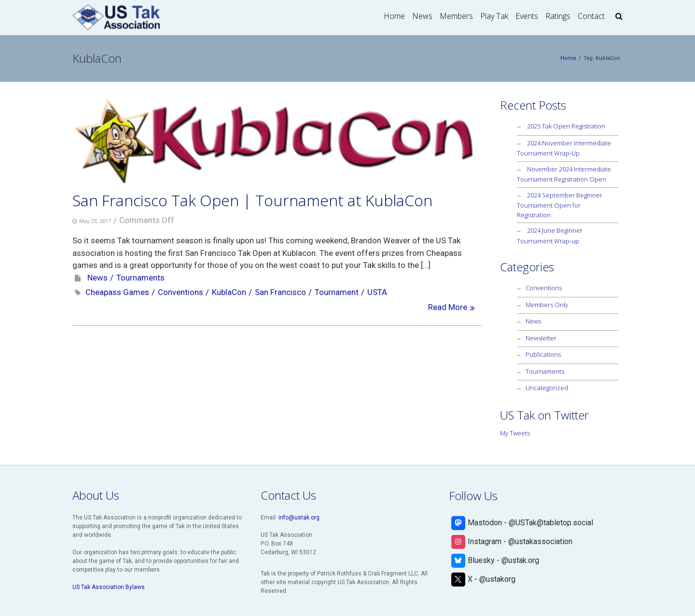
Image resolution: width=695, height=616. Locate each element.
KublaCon (229, 292)
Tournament (337, 292)
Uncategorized (547, 388)
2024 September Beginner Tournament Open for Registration (560, 205)
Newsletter (541, 338)
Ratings (558, 16)
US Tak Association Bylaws (109, 587)
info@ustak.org (299, 518)
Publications (543, 354)
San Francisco (280, 292)
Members (456, 16)
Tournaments (140, 278)
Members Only (547, 305)
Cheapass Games (117, 292)
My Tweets (515, 433)
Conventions (181, 292)
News (422, 16)
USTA (377, 292)
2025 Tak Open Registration (566, 126)
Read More (448, 307)
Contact (591, 16)
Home (394, 16)
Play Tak (494, 16)
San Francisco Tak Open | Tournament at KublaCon (252, 200)
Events (527, 16)
